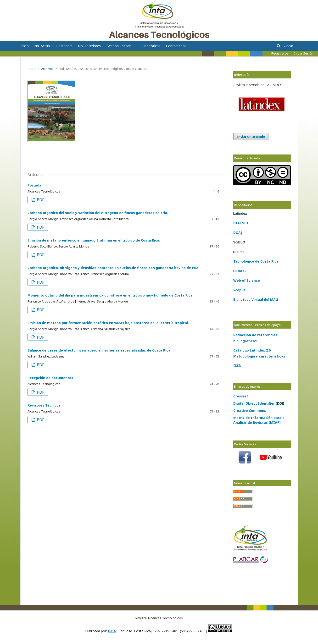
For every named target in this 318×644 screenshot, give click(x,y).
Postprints (64, 46)
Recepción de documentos (50, 378)
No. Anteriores (89, 46)
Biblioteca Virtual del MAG (256, 300)
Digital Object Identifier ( (259, 403)
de (257, 261)
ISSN (237, 366)
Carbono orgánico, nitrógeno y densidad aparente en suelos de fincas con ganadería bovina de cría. (113, 268)
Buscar (287, 46)
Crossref (241, 396)
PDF (40, 200)
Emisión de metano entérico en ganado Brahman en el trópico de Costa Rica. (94, 240)
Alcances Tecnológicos (52, 6)
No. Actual (42, 46)
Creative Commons (250, 410)
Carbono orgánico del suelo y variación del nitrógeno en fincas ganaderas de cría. (98, 213)
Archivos (47, 69)
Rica (274, 261)
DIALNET (241, 223)
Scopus (239, 290)
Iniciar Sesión (303, 53)
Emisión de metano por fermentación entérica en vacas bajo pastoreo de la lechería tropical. (108, 323)
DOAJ (238, 233)
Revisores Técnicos (44, 405)
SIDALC (240, 271)
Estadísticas (151, 46)
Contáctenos (176, 46)
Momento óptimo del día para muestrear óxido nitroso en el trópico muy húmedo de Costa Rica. (111, 295)
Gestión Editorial (120, 46)
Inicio (25, 46)
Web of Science (247, 280)
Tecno (239, 261)
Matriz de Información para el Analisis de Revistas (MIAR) (259, 420)
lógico (249, 261)
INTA (112, 631)
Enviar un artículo (251, 137)
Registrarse (280, 53)
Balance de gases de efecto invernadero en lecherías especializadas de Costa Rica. (99, 350)
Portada (34, 185)
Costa (265, 261)
